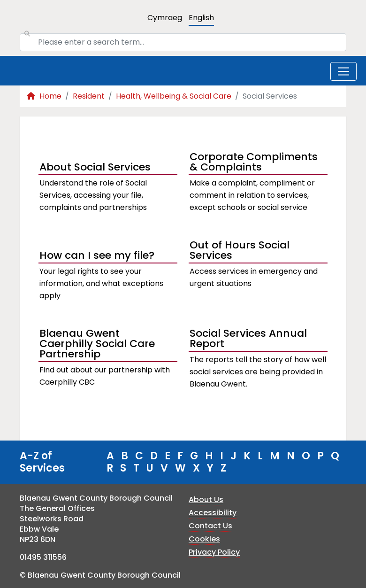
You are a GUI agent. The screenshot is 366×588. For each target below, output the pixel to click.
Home (44, 96)
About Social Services (95, 167)
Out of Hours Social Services (240, 251)
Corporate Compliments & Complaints (254, 163)
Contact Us (210, 526)
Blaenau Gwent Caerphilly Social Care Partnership (97, 345)
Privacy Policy (214, 552)
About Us (206, 499)
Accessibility (213, 513)
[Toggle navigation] (343, 71)
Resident (89, 96)
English (201, 18)
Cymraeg (165, 18)
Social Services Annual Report (248, 340)
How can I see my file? (97, 255)
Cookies (204, 539)
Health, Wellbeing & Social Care (174, 96)
